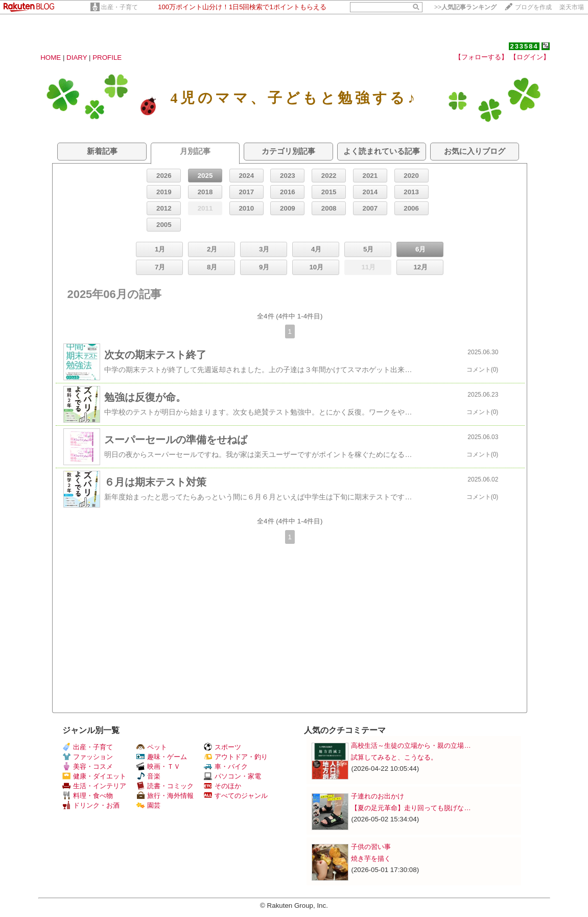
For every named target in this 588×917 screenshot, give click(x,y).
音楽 (148, 776)
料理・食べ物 (88, 796)
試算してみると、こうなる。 (394, 757)
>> (465, 7)
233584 (524, 46)
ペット (152, 747)
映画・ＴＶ (158, 766)
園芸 (148, 805)
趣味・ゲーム (162, 757)
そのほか (222, 786)
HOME (51, 58)
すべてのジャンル (236, 796)
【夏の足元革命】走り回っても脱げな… (411, 808)
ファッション (88, 757)
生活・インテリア (94, 786)
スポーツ (222, 747)
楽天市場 (572, 7)
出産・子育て (120, 7)
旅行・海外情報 (165, 796)
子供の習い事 (371, 847)
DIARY (77, 58)
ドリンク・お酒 (91, 805)
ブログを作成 (533, 7)
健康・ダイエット (94, 776)
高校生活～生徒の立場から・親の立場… (411, 746)
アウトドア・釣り (236, 757)
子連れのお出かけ (378, 796)
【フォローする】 (481, 57)
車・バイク (226, 766)
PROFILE (107, 58)
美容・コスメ (88, 766)
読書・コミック (165, 786)
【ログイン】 (530, 57)
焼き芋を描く (371, 858)
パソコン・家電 (232, 776)
